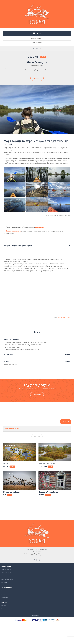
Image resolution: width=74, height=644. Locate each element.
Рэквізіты (4, 609)
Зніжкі (3, 594)
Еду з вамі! (37, 78)
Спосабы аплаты (6, 591)
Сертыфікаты (5, 597)
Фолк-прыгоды (6, 576)
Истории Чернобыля (48, 492)
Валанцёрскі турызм (7, 579)
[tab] (37, 246)
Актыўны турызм (12, 429)
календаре (40, 227)
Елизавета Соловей (64, 318)
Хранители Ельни (47, 464)
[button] (34, 436)
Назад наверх (37, 615)
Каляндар (4, 582)
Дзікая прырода (6, 573)
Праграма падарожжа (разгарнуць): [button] (18, 246)
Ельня (5, 464)
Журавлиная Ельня (12, 492)
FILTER (66, 422)
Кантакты (4, 606)
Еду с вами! (37, 395)
